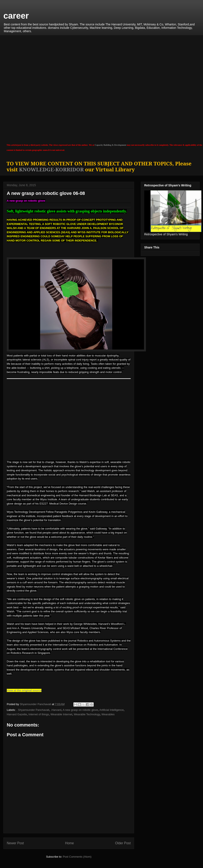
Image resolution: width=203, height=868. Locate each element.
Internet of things (39, 714)
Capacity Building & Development (110, 145)
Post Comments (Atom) (77, 857)
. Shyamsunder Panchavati (33, 710)
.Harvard (56, 710)
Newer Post (15, 843)
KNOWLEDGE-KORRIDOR (51, 169)
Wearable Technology (87, 714)
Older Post (123, 843)
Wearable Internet (61, 714)
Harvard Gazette (17, 714)
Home (70, 843)
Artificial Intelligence (112, 710)
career (16, 16)
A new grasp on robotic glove (80, 710)
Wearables (108, 714)
